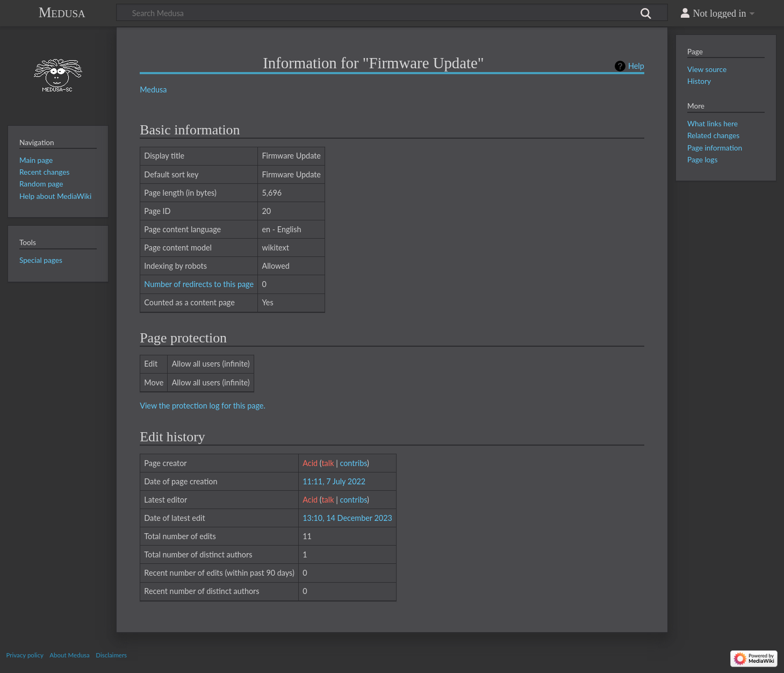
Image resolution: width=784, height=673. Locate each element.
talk (328, 463)
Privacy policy (25, 655)
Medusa (62, 12)
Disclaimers (111, 655)
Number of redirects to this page (199, 284)
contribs (353, 463)
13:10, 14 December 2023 (347, 518)
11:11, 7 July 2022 (334, 481)
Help (636, 66)
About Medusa (69, 655)
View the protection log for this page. (203, 406)
